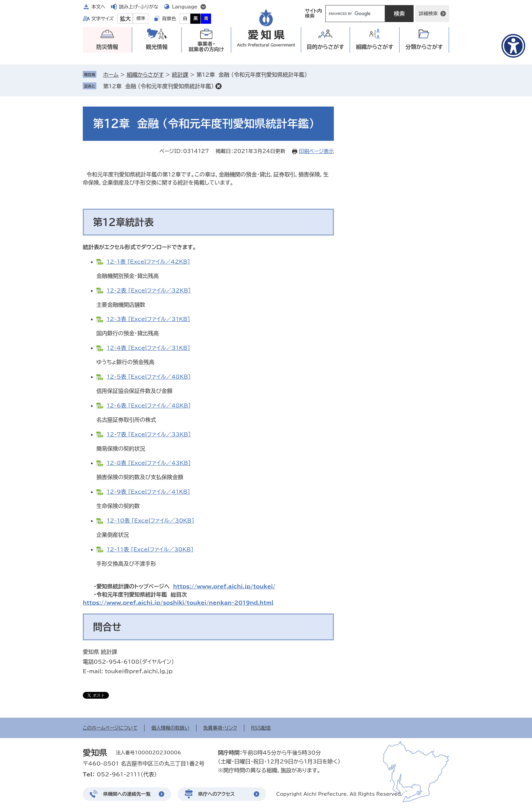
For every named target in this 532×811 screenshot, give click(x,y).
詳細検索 (428, 14)
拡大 (125, 19)
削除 (218, 86)
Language (185, 7)
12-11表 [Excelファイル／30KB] (150, 549)
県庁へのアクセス (216, 794)
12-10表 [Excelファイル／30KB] (150, 521)
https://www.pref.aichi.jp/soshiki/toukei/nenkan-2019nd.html (178, 603)
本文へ (98, 7)
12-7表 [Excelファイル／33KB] (149, 434)
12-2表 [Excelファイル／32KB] (149, 290)
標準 (141, 18)
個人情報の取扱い (170, 728)
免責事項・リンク (220, 728)
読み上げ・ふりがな (139, 7)
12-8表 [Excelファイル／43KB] (149, 463)
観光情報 (157, 47)
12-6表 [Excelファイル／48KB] (149, 405)
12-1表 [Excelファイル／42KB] (148, 262)
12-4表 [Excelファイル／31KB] (148, 348)
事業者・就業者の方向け (206, 47)
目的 (326, 47)
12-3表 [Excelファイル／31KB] (148, 319)
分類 (424, 47)
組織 (375, 47)
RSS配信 (261, 728)
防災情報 (107, 47)
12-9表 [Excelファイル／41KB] (148, 492)
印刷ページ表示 (316, 151)
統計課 (180, 75)
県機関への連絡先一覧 (127, 794)
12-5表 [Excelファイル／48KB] (149, 377)
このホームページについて (110, 728)
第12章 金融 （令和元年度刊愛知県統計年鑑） (158, 86)
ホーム (111, 75)
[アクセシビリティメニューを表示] (513, 46)
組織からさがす (145, 75)
